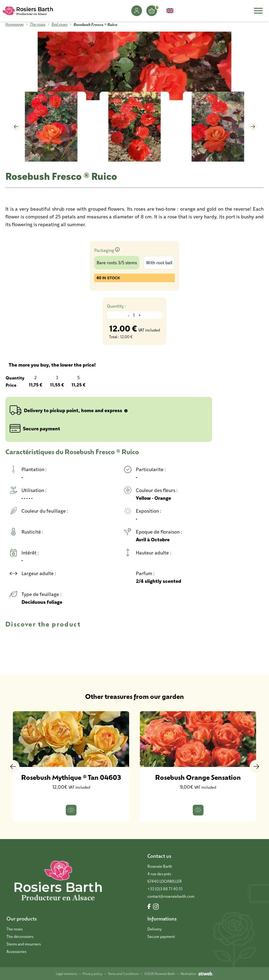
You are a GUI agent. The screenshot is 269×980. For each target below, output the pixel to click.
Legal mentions (66, 974)
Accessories (16, 951)
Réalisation (197, 974)
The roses (38, 24)
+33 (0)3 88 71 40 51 (165, 889)
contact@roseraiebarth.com (171, 896)
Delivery (155, 929)
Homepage (14, 24)
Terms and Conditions (123, 974)
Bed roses (59, 24)
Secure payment (161, 936)
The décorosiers (20, 936)
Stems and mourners (24, 944)
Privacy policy (92, 974)
